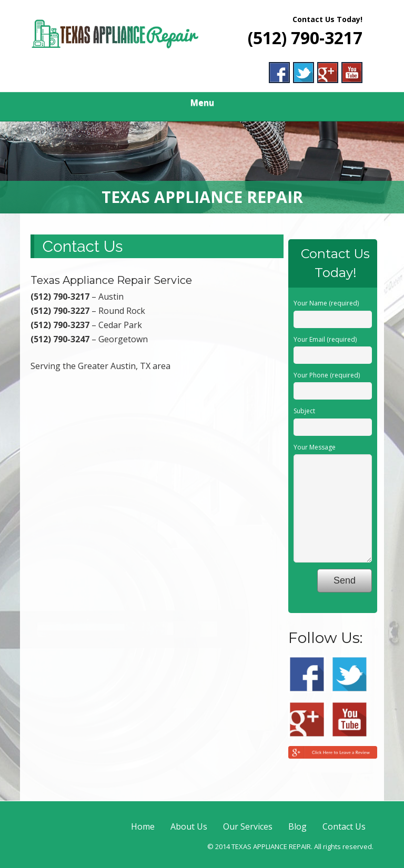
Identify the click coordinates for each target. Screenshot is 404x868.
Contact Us (344, 826)
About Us (189, 826)
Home (143, 826)
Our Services (248, 826)
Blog (297, 826)
